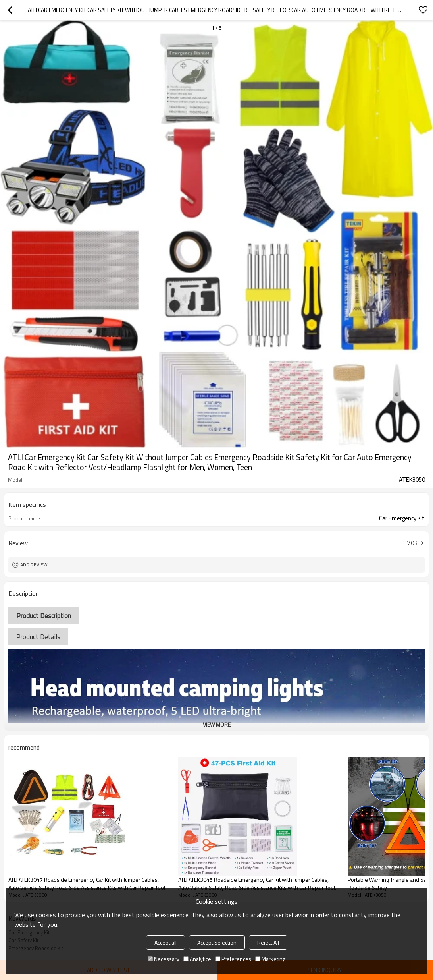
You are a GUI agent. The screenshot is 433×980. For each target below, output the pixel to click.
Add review (34, 565)
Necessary (164, 959)
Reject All (268, 942)
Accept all (166, 942)
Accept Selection (217, 942)
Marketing (270, 959)
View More (217, 724)
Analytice (197, 959)
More (413, 543)
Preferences (233, 959)
